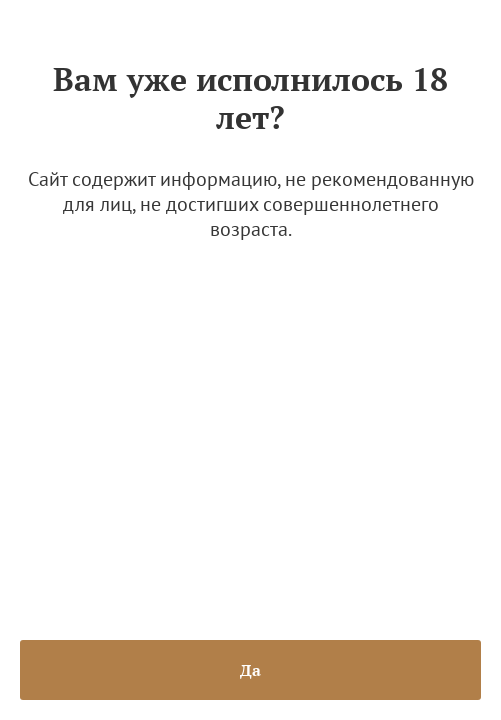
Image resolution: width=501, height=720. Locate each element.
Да (250, 670)
